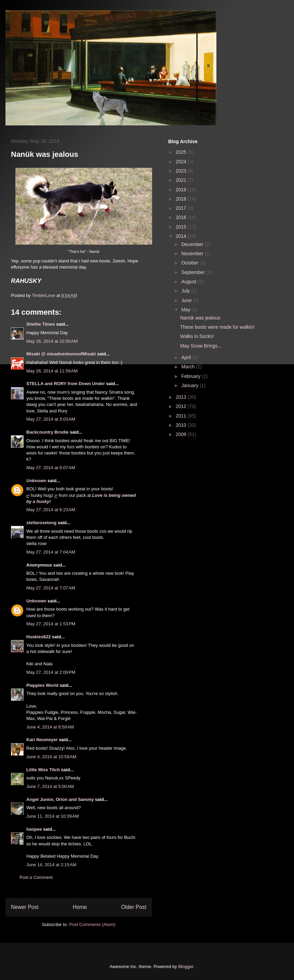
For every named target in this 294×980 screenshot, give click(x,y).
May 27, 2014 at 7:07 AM (51, 588)
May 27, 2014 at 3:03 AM (51, 419)
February (191, 376)
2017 (182, 208)
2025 (182, 152)
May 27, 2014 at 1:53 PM (51, 624)
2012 (182, 406)
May (186, 310)
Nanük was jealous (200, 318)
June (187, 300)
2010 (182, 425)
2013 (182, 397)
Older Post (134, 907)
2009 (182, 434)
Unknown (36, 481)
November (193, 254)
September (193, 272)
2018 (182, 199)
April (187, 357)
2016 (182, 217)
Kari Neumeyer (42, 740)
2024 (182, 162)
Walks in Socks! (197, 336)
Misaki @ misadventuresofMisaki (61, 354)
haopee (34, 829)
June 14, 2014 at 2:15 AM (51, 865)
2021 (182, 180)
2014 (182, 236)
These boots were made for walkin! (217, 327)
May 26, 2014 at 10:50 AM (52, 341)
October (190, 263)
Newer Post (25, 907)
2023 (182, 171)
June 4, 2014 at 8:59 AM (50, 727)
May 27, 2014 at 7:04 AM (51, 552)
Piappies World (42, 685)
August (189, 282)
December (193, 244)
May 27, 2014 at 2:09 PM (51, 672)
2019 (182, 190)
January (190, 385)
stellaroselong (41, 523)
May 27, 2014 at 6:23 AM (51, 510)
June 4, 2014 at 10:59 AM (51, 757)
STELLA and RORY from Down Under (66, 384)
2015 (182, 227)
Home (80, 907)
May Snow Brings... (201, 346)
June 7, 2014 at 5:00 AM (50, 786)
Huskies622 (39, 637)
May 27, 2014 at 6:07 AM (51, 468)
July (186, 291)
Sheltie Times (41, 324)
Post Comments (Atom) (92, 924)
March (189, 367)
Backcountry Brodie (48, 432)
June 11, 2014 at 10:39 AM (53, 816)
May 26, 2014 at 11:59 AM (52, 371)
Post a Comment (36, 877)
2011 (182, 416)
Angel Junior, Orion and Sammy (60, 799)
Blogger (186, 967)
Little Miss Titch (43, 770)
